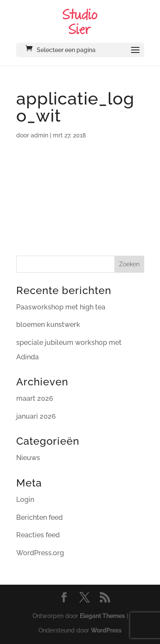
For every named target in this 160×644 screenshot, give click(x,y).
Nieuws (28, 458)
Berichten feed (39, 517)
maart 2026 (35, 398)
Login (25, 500)
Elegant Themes (102, 616)
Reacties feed (38, 535)
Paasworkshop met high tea (61, 307)
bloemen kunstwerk (48, 325)
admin (39, 135)
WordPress (106, 630)
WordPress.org (40, 553)
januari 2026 (36, 416)
